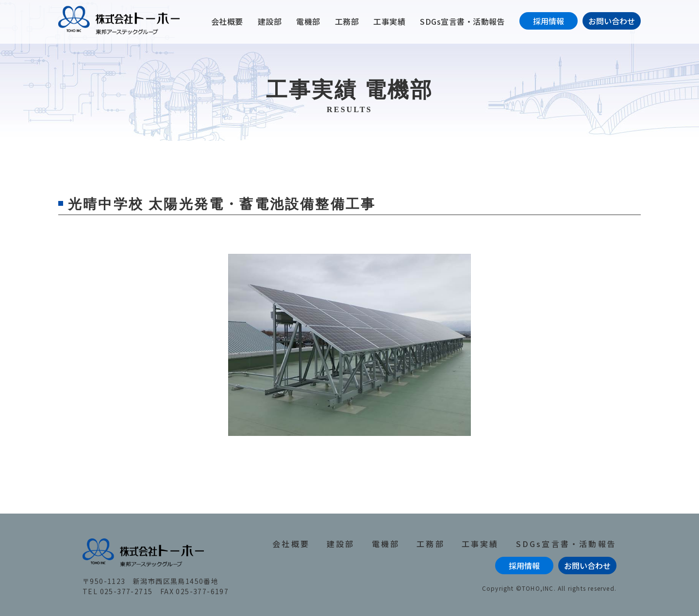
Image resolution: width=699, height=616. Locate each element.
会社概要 (227, 21)
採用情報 (549, 21)
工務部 (347, 21)
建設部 (270, 21)
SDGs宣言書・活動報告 (462, 21)
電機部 (308, 21)
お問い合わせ (612, 21)
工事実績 (389, 21)
